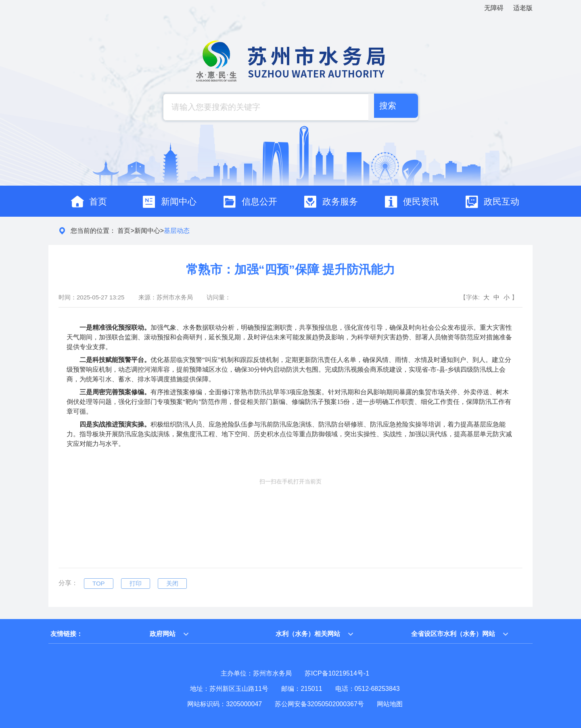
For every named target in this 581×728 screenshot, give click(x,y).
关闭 (172, 583)
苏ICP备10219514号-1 (337, 673)
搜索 (386, 107)
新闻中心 (147, 231)
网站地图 (390, 704)
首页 (124, 231)
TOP (99, 583)
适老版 (523, 8)
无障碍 (494, 8)
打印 (136, 583)
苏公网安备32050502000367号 (319, 704)
